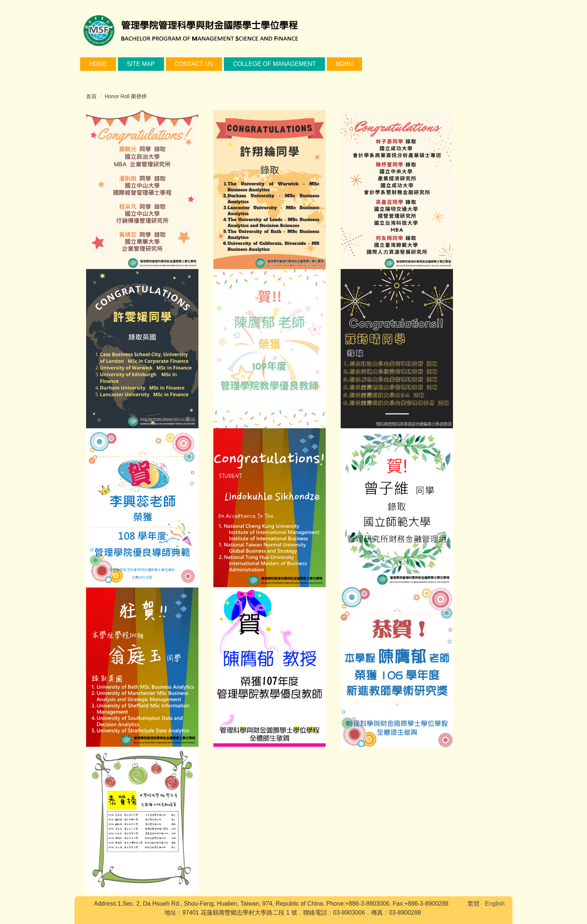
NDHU (344, 64)
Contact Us (194, 64)
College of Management (274, 64)
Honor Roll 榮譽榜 (126, 96)
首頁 (91, 96)
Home (98, 64)
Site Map (141, 64)
